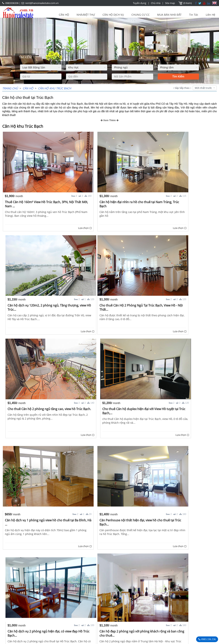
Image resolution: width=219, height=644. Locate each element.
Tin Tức (194, 15)
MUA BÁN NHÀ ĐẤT (169, 15)
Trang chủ (10, 88)
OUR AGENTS (86, 609)
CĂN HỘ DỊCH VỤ (113, 15)
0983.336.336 (208, 639)
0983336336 (12, 3)
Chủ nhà (156, 3)
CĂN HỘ (64, 15)
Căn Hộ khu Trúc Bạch (55, 88)
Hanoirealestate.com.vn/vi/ (172, 628)
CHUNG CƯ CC (141, 15)
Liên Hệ (210, 15)
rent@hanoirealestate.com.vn (42, 3)
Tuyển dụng (140, 3)
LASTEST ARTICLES (21, 609)
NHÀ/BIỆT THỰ (86, 15)
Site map (170, 3)
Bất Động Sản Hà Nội (167, 608)
